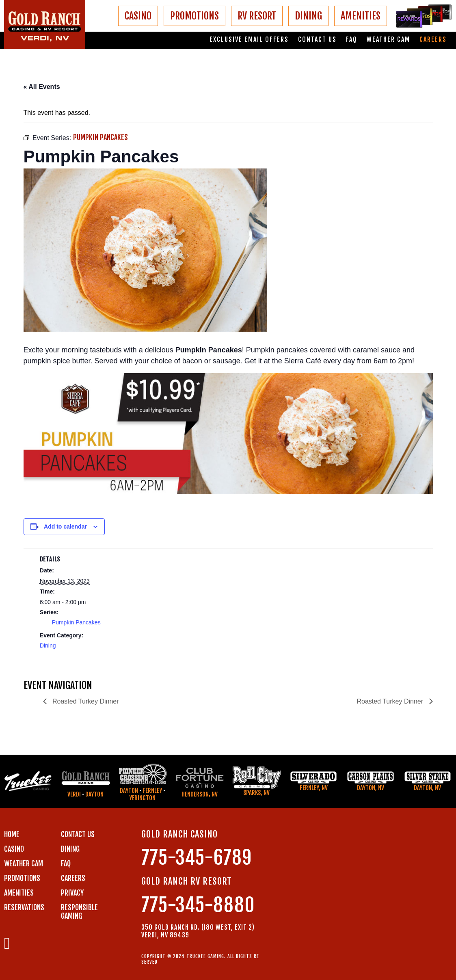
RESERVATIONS (24, 907)
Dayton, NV (371, 788)
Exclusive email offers (249, 40)
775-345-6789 (197, 858)
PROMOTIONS (195, 16)
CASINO (138, 16)
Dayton (94, 794)
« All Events (42, 87)
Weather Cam (388, 40)
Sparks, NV (256, 793)
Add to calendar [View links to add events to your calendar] (65, 527)
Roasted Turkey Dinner (85, 701)
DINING (308, 16)
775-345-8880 (198, 905)
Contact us (317, 40)
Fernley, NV (314, 788)
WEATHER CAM (24, 863)
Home (12, 834)
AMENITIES (361, 16)
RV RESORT (257, 16)
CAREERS (73, 878)
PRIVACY (72, 893)
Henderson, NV (200, 794)
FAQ (352, 40)
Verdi (74, 794)
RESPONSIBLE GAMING (79, 912)
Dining (48, 645)
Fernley (152, 791)
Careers (433, 40)
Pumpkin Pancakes (76, 622)
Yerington (142, 798)
